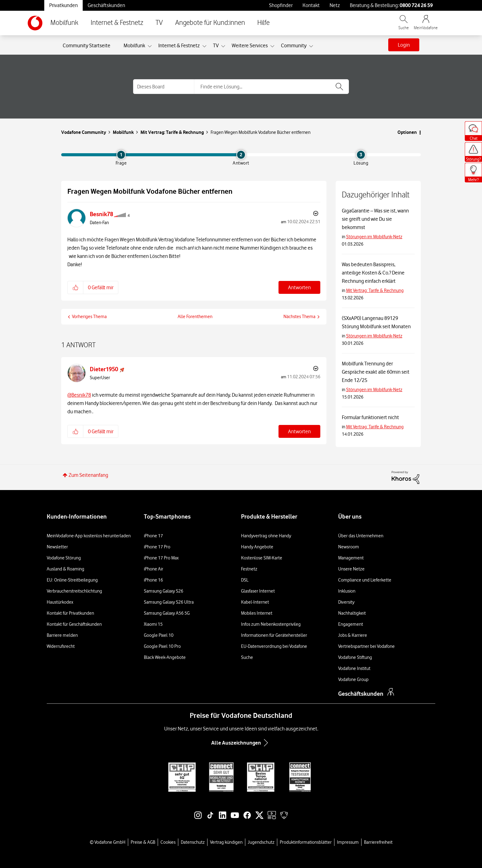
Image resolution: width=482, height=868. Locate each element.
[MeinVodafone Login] (426, 25)
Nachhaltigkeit (352, 613)
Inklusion (347, 591)
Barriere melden (62, 635)
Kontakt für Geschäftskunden (74, 624)
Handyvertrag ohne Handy (266, 536)
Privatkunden (63, 5)
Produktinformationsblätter (306, 842)
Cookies (168, 842)
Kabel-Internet (255, 602)
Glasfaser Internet (258, 591)
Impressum (348, 842)
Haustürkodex (60, 602)
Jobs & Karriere (353, 635)
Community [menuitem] (294, 45)
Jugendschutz (261, 842)
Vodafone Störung (64, 558)
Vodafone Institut (354, 668)
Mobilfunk (64, 23)
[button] (75, 287)
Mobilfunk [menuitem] (134, 45)
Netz (335, 5)
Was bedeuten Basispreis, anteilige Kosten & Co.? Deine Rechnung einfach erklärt (373, 273)
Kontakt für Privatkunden (70, 613)
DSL (245, 580)
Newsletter (57, 547)
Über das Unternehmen (361, 536)
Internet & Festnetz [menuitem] (179, 45)
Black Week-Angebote (165, 657)
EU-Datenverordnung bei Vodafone (274, 646)
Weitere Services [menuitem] (250, 45)
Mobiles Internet (257, 613)
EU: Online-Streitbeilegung (72, 580)
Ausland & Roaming (65, 569)
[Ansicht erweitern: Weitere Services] (272, 46)
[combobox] (271, 87)
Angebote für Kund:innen (210, 23)
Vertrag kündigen (226, 842)
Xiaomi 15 (153, 624)
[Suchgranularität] (164, 87)
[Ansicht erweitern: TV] (223, 46)
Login (404, 45)
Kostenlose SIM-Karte (262, 558)
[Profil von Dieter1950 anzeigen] (104, 369)
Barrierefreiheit (378, 842)
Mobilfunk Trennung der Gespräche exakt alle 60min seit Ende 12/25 (376, 372)
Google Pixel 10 (159, 635)
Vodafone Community (84, 132)
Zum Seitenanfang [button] (88, 475)
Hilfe (263, 23)
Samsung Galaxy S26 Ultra (169, 602)
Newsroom (349, 547)
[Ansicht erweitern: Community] (311, 46)
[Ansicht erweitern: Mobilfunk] (150, 46)
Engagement (351, 624)
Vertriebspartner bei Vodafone (366, 646)
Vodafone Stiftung (355, 657)
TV (159, 23)
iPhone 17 (153, 536)
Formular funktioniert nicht (370, 417)
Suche (247, 657)
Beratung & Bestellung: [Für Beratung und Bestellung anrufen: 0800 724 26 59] (391, 5)
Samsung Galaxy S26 (164, 591)
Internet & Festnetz (117, 23)
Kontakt (311, 5)
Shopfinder (281, 5)
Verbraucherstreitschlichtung (74, 591)
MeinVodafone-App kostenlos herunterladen (89, 536)
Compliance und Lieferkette (365, 580)
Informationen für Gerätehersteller (274, 635)
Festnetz (249, 569)
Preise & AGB (143, 842)
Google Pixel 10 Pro (162, 646)
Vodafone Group (353, 679)
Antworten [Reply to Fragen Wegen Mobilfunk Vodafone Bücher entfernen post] (299, 287)
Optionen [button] (407, 132)
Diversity (346, 602)
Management (351, 558)
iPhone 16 (153, 580)
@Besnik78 (79, 395)
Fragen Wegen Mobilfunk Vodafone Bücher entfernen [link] (261, 132)
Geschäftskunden (106, 5)
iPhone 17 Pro (157, 547)
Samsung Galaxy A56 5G (167, 613)
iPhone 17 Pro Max (161, 558)
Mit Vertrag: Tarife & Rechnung (172, 132)
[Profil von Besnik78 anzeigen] (101, 214)
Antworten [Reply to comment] (299, 431)
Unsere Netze (351, 569)
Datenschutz (193, 842)
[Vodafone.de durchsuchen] (404, 25)
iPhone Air (154, 569)
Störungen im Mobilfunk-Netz (374, 237)
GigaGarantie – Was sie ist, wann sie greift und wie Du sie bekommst (375, 219)
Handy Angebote (257, 547)
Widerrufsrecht (61, 646)
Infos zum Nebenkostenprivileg (271, 624)
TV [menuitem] (216, 45)
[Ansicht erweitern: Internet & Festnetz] (204, 46)
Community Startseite (87, 45)
